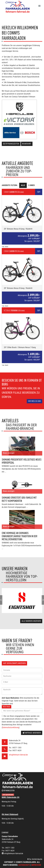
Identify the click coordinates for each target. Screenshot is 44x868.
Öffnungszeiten (11, 144)
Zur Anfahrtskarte (35, 859)
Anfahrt (27, 144)
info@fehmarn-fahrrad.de (18, 755)
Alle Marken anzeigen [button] (31, 621)
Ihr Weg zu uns (34, 401)
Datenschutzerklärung (11, 727)
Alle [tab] (23, 185)
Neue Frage (7, 707)
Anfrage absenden (32, 733)
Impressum (36, 865)
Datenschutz (24, 865)
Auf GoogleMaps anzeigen (14, 663)
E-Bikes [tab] (32, 185)
